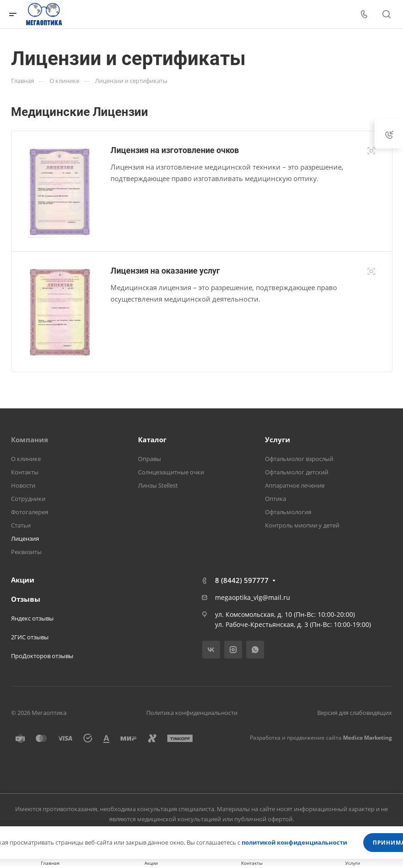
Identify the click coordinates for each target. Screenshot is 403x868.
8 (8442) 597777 (242, 580)
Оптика (276, 499)
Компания (30, 439)
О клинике (26, 459)
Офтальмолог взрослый (299, 459)
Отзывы (26, 599)
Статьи (21, 525)
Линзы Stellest (158, 485)
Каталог (152, 439)
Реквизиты (26, 552)
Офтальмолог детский (297, 472)
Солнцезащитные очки (171, 472)
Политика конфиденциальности (192, 713)
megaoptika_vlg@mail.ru (253, 597)
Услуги (278, 439)
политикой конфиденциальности (294, 842)
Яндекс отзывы (32, 618)
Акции (23, 580)
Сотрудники (28, 499)
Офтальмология (288, 512)
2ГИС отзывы (30, 637)
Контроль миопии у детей (302, 525)
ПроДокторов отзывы (42, 656)
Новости (23, 485)
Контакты (25, 472)
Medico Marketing (367, 738)
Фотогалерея (30, 512)
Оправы (149, 459)
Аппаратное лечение (295, 485)
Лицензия (25, 538)
